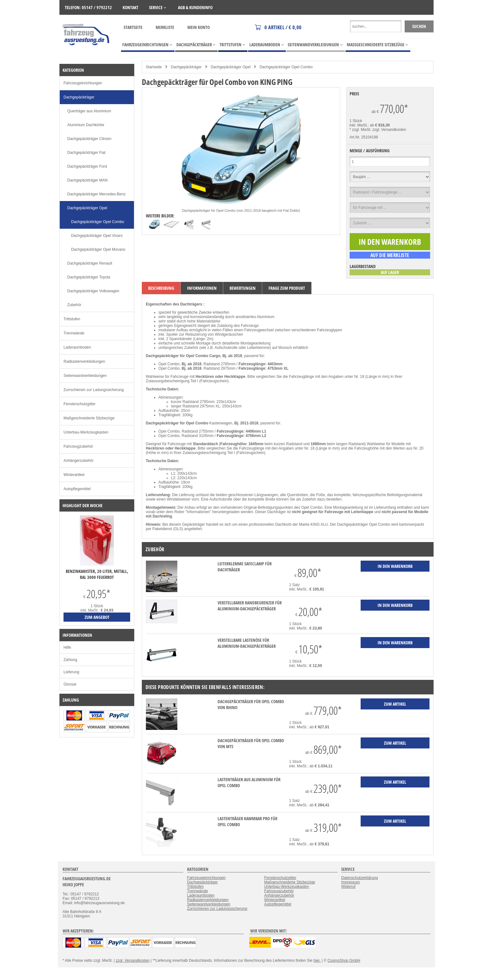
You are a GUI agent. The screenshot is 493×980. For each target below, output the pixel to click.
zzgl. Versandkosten (389, 130)
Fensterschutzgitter (80, 404)
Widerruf (348, 887)
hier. (317, 960)
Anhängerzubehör (78, 461)
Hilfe (67, 647)
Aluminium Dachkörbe (86, 125)
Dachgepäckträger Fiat (86, 153)
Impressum (350, 882)
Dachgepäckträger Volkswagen (93, 291)
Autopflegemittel (77, 489)
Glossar (70, 684)
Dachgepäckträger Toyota (89, 277)
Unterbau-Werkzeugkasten (86, 432)
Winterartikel (74, 475)
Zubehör (74, 305)
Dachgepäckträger (186, 67)
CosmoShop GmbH (344, 960)
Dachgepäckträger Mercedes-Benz (96, 194)
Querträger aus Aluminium (89, 111)
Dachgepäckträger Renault (90, 263)
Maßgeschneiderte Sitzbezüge (89, 418)
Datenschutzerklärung (360, 878)
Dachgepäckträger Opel (231, 67)
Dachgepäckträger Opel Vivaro (97, 236)
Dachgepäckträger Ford (87, 166)
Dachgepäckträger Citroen (89, 139)
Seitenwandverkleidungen (85, 376)
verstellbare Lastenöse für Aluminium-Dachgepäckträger (247, 643)
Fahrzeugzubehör (78, 446)
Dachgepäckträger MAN (87, 180)
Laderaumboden (77, 347)
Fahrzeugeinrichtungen (83, 83)
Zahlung (70, 660)
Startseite (133, 27)
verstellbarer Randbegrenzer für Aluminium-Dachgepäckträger (250, 606)
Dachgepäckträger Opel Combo (286, 67)
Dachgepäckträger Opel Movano (98, 249)
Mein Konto (199, 27)
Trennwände (74, 333)
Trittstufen (72, 319)
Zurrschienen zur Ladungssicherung (94, 390)
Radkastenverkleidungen (84, 361)
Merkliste (165, 27)
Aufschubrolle (226, 348)
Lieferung (71, 672)
